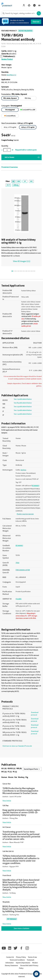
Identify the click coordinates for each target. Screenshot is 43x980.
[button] (36, 974)
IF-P (8, 185)
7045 (17, 563)
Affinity (16, 185)
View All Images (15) (21, 261)
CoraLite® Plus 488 (28, 110)
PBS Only (28, 98)
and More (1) (11, 75)
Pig (27, 777)
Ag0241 (23, 470)
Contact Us (10, 957)
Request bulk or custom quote (26, 150)
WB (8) (19, 768)
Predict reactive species (25, 514)
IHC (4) (4, 772)
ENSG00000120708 (23, 570)
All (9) (4, 768)
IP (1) (15, 772)
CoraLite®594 (10, 116)
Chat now (36, 22)
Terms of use (32, 957)
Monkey (21, 777)
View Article (7, 801)
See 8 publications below (23, 403)
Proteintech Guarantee (10, 167)
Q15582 (18, 599)
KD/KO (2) (11, 768)
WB (19, 181)
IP (25, 181)
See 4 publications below (23, 407)
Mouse (11, 777)
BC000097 (36, 486)
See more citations (21, 928)
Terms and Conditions (17, 960)
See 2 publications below (23, 399)
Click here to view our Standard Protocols (17, 746)
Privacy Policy (21, 957)
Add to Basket (9, 157)
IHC (31, 181)
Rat (16, 777)
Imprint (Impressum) (23, 963)
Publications (8, 56)
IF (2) (10, 772)
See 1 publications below (23, 414)
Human (4, 777)
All (13, 181)
